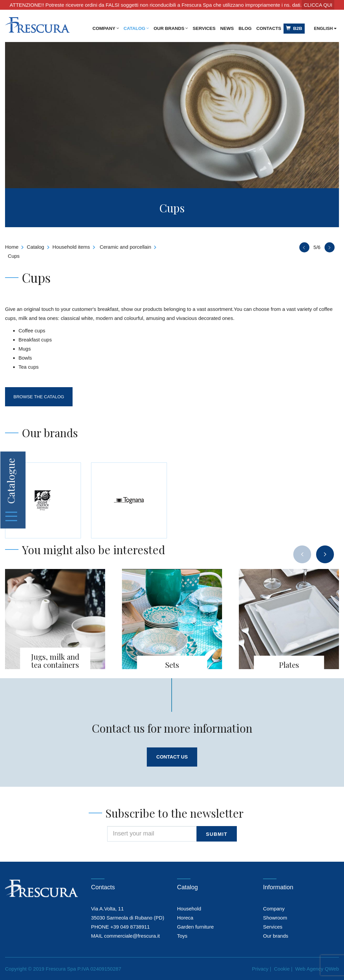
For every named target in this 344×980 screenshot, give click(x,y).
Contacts (269, 28)
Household (189, 909)
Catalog (136, 28)
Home (12, 247)
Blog (245, 28)
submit (217, 834)
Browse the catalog (40, 397)
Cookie (282, 969)
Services (204, 28)
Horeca (185, 918)
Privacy (260, 969)
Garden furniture (195, 927)
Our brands (171, 28)
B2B (294, 28)
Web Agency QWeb (317, 969)
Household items (71, 247)
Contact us (172, 757)
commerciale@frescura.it (132, 936)
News (227, 28)
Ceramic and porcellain (125, 247)
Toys (182, 936)
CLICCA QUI (318, 5)
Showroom (275, 918)
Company (106, 28)
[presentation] (302, 554)
